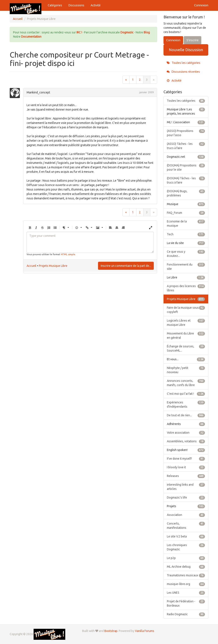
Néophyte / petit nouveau (186, 370)
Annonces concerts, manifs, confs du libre (186, 383)
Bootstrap (111, 631)
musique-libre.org (186, 584)
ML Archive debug (186, 567)
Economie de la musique (186, 223)
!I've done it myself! (186, 459)
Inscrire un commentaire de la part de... (126, 266)
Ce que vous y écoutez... (186, 253)
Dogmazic (127, 32)
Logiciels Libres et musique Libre (186, 322)
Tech (186, 234)
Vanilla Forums (145, 631)
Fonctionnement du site (186, 266)
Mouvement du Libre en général (186, 335)
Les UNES (186, 593)
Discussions (76, 5)
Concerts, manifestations (186, 525)
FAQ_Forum (186, 213)
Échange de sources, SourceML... (186, 348)
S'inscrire (193, 40)
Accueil (31, 266)
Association (186, 515)
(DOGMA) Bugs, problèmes (186, 193)
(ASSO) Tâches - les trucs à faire (186, 146)
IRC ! (79, 32)
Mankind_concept (38, 92)
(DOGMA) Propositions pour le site (186, 167)
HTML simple (68, 254)
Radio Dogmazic (186, 614)
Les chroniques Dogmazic (186, 547)
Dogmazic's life (186, 497)
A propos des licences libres (186, 288)
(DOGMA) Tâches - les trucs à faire (186, 180)
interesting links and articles (186, 486)
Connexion (201, 5)
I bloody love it (186, 467)
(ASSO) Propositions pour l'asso (186, 133)
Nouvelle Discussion (186, 50)
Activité (96, 5)
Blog (147, 32)
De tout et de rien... (186, 415)
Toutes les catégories (183, 63)
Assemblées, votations (186, 441)
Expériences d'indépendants (186, 404)
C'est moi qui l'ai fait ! (186, 394)
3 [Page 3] (147, 80)
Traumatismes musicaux (186, 575)
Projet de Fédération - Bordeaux (186, 603)
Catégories (55, 5)
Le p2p (186, 558)
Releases (186, 476)
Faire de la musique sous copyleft (186, 310)
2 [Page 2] (140, 80)
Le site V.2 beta (186, 536)
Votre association (186, 433)
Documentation (31, 37)
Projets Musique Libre (53, 266)
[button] (30, 228)
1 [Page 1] (133, 80)
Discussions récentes (183, 72)
